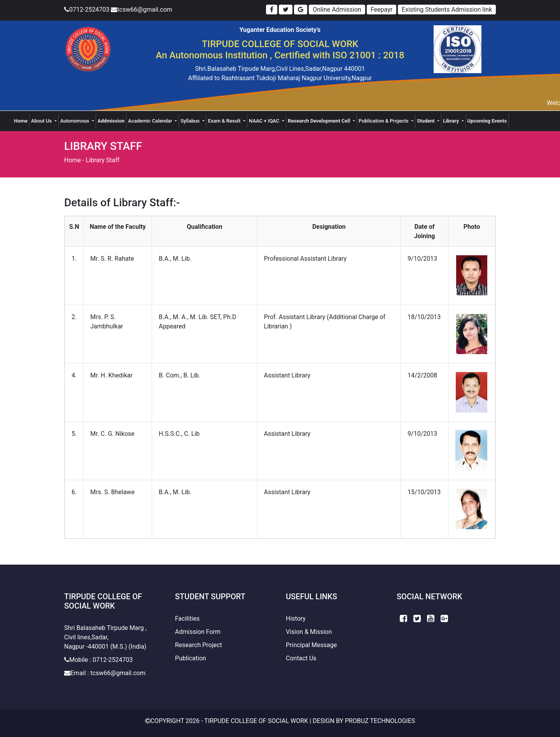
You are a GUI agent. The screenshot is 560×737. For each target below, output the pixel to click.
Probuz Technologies (380, 721)
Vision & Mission (309, 632)
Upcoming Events (487, 121)
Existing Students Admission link (447, 10)
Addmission (111, 121)
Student (426, 121)
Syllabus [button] (191, 121)
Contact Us (301, 658)
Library (451, 121)
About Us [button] (42, 121)
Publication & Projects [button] (384, 121)
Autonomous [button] (75, 121)
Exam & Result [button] (225, 121)
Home (22, 120)
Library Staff (102, 160)
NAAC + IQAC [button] (265, 121)
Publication (191, 658)
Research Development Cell (320, 121)
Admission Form (198, 632)
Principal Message (311, 645)
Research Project (199, 645)
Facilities (187, 619)
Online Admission (337, 10)
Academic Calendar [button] (151, 121)
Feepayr (381, 10)
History (296, 619)
